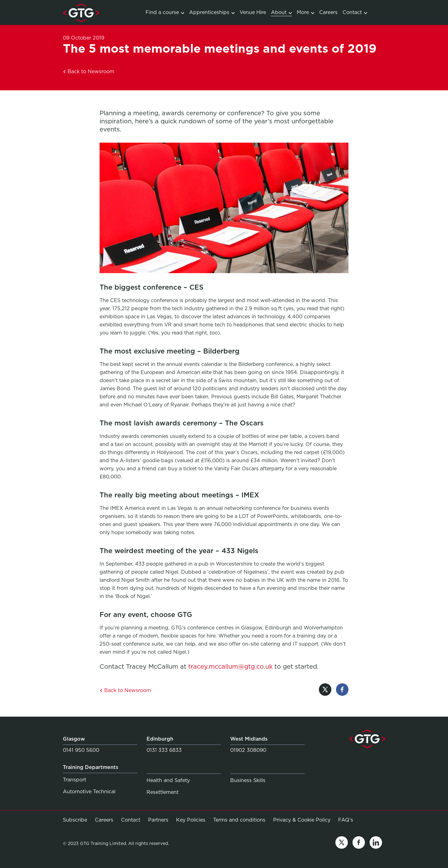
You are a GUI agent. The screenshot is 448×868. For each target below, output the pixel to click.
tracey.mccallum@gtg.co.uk (230, 666)
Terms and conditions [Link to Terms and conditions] (239, 820)
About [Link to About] (281, 12)
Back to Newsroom (89, 71)
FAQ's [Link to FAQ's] (346, 820)
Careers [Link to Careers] (328, 12)
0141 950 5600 (81, 750)
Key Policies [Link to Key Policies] (191, 820)
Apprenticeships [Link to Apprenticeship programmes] (212, 12)
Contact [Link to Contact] (355, 12)
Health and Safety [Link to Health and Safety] (168, 780)
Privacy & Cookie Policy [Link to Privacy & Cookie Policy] (302, 820)
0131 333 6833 (164, 750)
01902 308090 (248, 750)
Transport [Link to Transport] (75, 780)
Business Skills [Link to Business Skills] (248, 780)
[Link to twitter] (342, 844)
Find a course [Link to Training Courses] (165, 12)
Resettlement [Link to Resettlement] (163, 792)
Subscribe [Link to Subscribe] (75, 820)
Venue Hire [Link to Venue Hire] (253, 12)
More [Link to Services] (306, 12)
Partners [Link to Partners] (158, 820)
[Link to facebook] (359, 844)
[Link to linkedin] (376, 844)
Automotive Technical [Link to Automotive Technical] (89, 792)
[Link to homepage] (81, 12)
